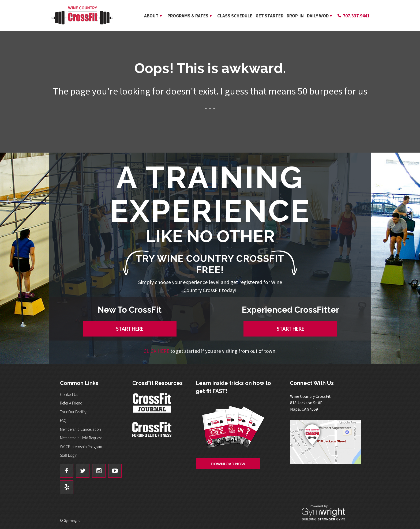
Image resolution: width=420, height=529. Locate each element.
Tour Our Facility (73, 412)
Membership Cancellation (80, 429)
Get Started (269, 16)
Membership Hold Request (81, 438)
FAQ (63, 420)
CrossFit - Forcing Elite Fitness (152, 429)
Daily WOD (318, 16)
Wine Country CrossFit (82, 15)
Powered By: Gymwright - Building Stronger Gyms (328, 513)
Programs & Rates (188, 16)
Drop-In (295, 16)
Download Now (228, 464)
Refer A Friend (71, 403)
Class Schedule (235, 16)
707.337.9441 (356, 16)
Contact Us (69, 394)
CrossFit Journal (152, 405)
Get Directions (328, 442)
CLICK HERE (156, 351)
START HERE (130, 329)
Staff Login (69, 455)
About (151, 16)
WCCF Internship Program (81, 447)
